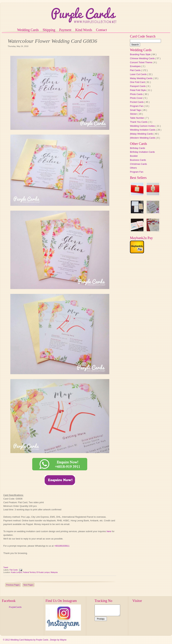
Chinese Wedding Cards (143, 58)
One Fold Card (138, 82)
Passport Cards (138, 86)
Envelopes (136, 66)
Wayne (63, 640)
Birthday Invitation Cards (142, 152)
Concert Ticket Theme (141, 62)
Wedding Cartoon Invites (143, 126)
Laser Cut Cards (139, 74)
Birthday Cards (137, 148)
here (109, 531)
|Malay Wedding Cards (142, 134)
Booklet (134, 156)
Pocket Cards (137, 102)
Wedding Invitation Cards (143, 130)
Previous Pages (13, 585)
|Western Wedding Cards (143, 138)
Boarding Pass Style (141, 54)
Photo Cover (137, 98)
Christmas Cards (138, 164)
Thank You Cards (139, 122)
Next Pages (28, 585)
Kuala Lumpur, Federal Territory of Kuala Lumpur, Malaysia (34, 572)
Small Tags (136, 110)
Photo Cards (137, 94)
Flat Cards (14, 570)
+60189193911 (62, 546)
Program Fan (137, 106)
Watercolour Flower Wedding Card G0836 (52, 41)
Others (133, 168)
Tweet (6, 567)
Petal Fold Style (138, 90)
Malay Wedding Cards (141, 78)
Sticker (134, 114)
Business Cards (138, 160)
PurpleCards (15, 607)
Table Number (137, 118)
